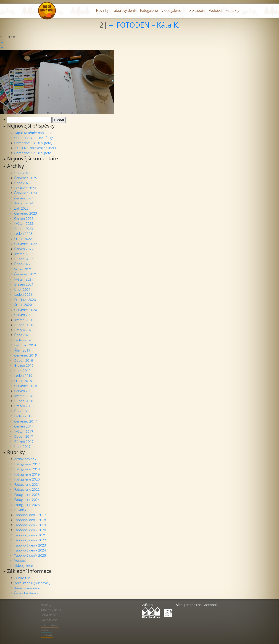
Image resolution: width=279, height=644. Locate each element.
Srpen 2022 (23, 239)
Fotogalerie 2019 (27, 474)
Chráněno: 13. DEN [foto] (33, 143)
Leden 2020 (23, 340)
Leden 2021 (23, 294)
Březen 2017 (24, 442)
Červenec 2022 (26, 244)
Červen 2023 (24, 218)
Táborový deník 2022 (30, 540)
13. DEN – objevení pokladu (35, 148)
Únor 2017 (22, 447)
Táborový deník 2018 (30, 520)
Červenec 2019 (26, 355)
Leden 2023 (23, 234)
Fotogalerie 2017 (27, 464)
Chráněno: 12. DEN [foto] (33, 153)
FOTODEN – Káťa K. (143, 25)
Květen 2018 (24, 396)
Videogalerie (171, 10)
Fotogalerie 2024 (27, 500)
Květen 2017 (24, 431)
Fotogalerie (149, 10)
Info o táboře (195, 10)
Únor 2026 (22, 173)
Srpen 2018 (23, 381)
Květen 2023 (24, 223)
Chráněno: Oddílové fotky (33, 138)
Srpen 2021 (23, 269)
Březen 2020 (24, 330)
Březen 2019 (24, 365)
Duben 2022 (24, 259)
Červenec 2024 (26, 193)
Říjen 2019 (22, 350)
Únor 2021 (22, 289)
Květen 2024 (24, 203)
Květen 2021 (24, 279)
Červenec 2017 (26, 421)
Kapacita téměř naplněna (33, 133)
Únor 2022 (22, 264)
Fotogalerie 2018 (27, 469)
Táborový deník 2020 (30, 530)
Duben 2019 (24, 360)
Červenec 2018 (26, 386)
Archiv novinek (25, 459)
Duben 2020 (24, 325)
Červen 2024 (24, 198)
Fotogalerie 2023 (27, 495)
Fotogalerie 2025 (27, 505)
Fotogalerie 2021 (27, 484)
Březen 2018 (24, 406)
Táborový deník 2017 (30, 515)
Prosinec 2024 (25, 188)
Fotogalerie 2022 (27, 489)
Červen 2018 (24, 391)
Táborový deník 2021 (30, 535)
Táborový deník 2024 (30, 550)
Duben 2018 (24, 401)
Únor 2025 (22, 183)
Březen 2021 (24, 284)
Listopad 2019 (25, 345)
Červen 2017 (24, 426)
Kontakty (232, 10)
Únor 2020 (22, 335)
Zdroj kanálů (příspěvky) (32, 583)
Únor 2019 (22, 371)
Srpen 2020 (23, 305)
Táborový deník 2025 (30, 555)
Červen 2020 (24, 315)
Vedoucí (215, 10)
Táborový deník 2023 (30, 545)
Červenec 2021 (26, 274)
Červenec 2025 (26, 178)
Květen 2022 (24, 254)
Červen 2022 (24, 249)
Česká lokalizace (26, 593)
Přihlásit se (22, 578)
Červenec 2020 (26, 310)
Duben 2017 (24, 436)
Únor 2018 (22, 411)
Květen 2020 (24, 320)
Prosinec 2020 (25, 300)
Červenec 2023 (26, 213)
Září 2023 (21, 208)
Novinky (102, 10)
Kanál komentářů (27, 588)
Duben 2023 (24, 229)
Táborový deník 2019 (30, 525)
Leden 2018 (23, 416)
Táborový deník (124, 10)
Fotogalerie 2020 (27, 479)
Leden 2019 (23, 376)
